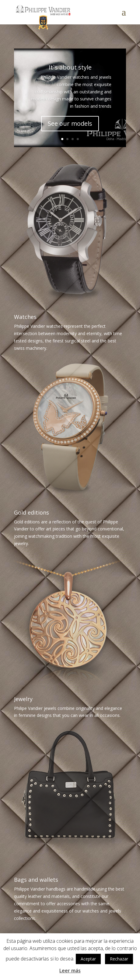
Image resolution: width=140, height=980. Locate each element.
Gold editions (32, 512)
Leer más (70, 971)
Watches (25, 317)
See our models (70, 125)
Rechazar (119, 959)
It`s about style (70, 69)
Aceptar (88, 959)
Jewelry (23, 699)
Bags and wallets (36, 880)
